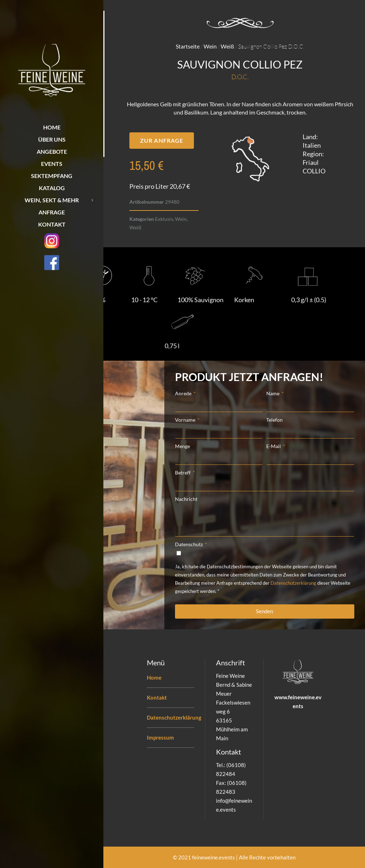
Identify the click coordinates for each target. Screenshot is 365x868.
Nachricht (186, 499)
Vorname (186, 420)
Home (154, 677)
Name (273, 393)
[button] (162, 141)
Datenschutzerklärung (293, 583)
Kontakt (157, 697)
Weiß (227, 46)
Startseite (188, 46)
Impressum (160, 737)
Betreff (183, 473)
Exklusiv (164, 219)
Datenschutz (189, 544)
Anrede (184, 393)
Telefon (274, 420)
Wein (210, 46)
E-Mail (274, 446)
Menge (182, 446)
